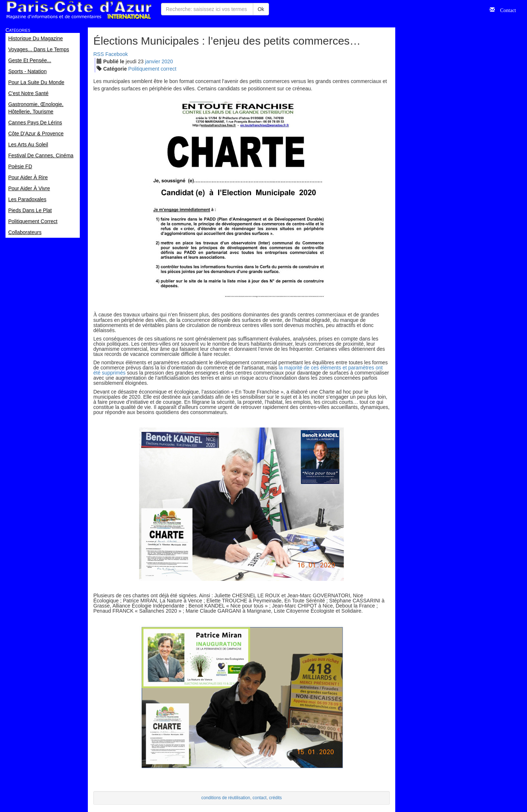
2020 (167, 61)
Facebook (117, 54)
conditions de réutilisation (226, 798)
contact (259, 798)
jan (152, 61)
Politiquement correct (152, 69)
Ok (261, 9)
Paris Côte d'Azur (79, 10)
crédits (275, 798)
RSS (99, 54)
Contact (505, 10)
